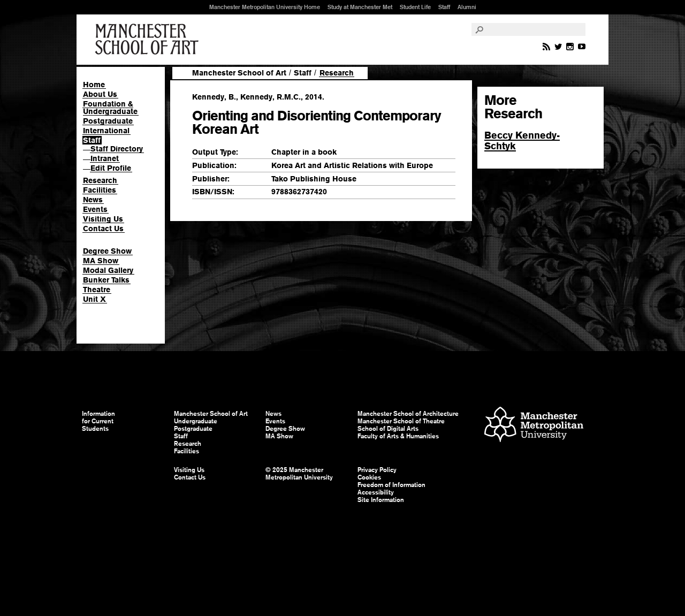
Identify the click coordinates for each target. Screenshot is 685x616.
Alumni (467, 7)
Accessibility (376, 492)
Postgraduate (108, 121)
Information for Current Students (98, 421)
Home (94, 85)
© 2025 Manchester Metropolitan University (299, 474)
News (93, 200)
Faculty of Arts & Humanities (398, 436)
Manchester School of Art (149, 40)
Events (95, 209)
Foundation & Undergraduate (110, 108)
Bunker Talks (106, 280)
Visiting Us (103, 219)
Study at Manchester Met (360, 7)
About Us (100, 94)
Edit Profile (111, 168)
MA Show (101, 261)
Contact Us (103, 229)
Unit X (94, 299)
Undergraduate (196, 421)
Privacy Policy (377, 470)
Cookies (369, 477)
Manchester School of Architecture (408, 414)
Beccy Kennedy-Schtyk (522, 140)
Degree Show (107, 251)
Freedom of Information (391, 485)
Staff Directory (117, 149)
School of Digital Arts (388, 429)
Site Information (381, 500)
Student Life (415, 7)
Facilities (100, 190)
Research (100, 180)
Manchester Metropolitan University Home (265, 7)
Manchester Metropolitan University (534, 426)
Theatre (97, 290)
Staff (444, 7)
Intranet (105, 158)
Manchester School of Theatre (401, 421)
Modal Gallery (108, 270)
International (106, 131)
